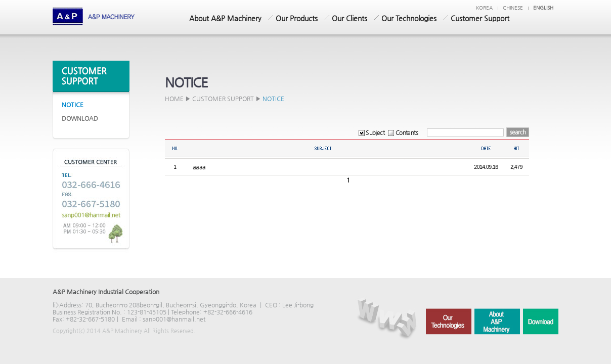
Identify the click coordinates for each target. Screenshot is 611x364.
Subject (372, 132)
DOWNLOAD (80, 118)
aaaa (199, 167)
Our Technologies (409, 18)
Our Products (297, 18)
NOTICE (73, 105)
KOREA (484, 8)
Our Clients (350, 18)
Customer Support (480, 18)
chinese (513, 8)
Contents (403, 132)
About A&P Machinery (225, 18)
